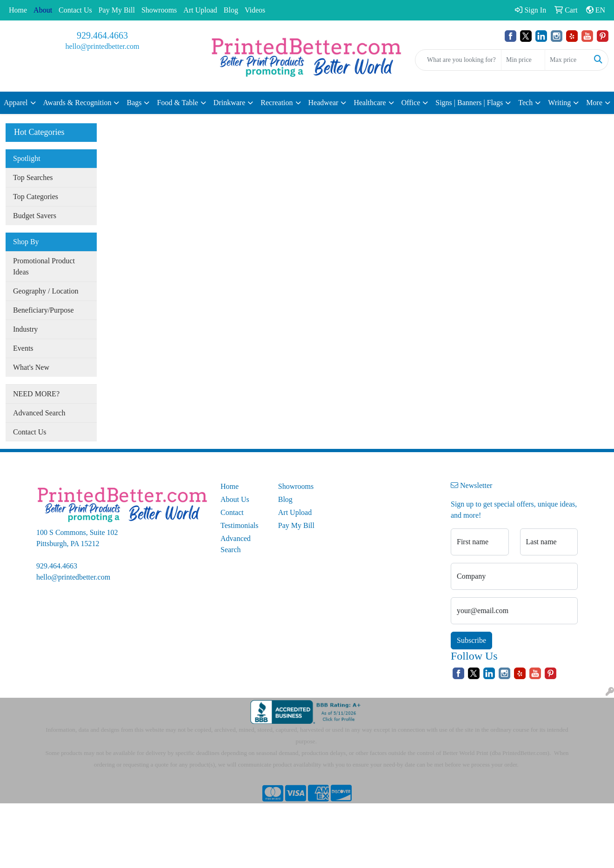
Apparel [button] (16, 103)
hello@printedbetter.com (102, 46)
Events (23, 348)
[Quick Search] (458, 60)
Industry (25, 329)
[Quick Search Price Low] (523, 60)
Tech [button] (525, 103)
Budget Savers (35, 216)
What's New (31, 367)
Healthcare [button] (370, 103)
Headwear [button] (324, 103)
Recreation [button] (277, 103)
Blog (231, 10)
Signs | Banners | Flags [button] (469, 103)
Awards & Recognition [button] (77, 103)
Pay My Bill (117, 10)
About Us (235, 499)
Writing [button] (559, 103)
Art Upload (200, 10)
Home (18, 10)
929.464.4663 (102, 35)
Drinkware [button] (229, 103)
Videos (255, 10)
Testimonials (240, 525)
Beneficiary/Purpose (43, 310)
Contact (232, 512)
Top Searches (33, 177)
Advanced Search (39, 413)
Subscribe (471, 640)
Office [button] (411, 103)
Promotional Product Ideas (44, 266)
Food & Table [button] (177, 103)
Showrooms (159, 10)
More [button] (594, 103)
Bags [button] (134, 103)
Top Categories (36, 197)
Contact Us (75, 10)
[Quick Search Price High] (567, 60)
